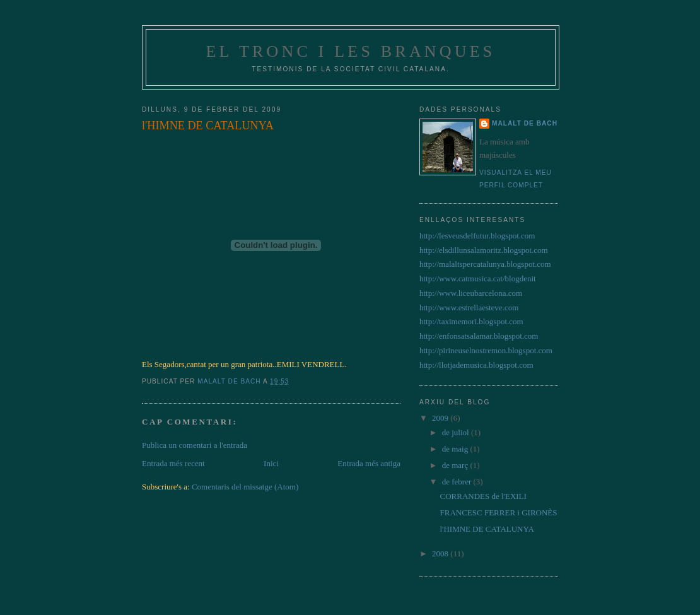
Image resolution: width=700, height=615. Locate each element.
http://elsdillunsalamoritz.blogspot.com (484, 250)
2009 (441, 418)
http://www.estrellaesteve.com (469, 307)
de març (456, 465)
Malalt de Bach (525, 123)
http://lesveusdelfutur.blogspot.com (477, 236)
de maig (456, 449)
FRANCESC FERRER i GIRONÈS (498, 512)
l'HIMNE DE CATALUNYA (487, 529)
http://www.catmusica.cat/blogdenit (478, 278)
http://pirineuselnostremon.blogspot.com (486, 350)
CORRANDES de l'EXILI (483, 496)
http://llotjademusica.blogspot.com (476, 365)
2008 (441, 553)
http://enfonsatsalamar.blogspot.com (479, 336)
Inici (271, 463)
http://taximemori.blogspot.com (471, 321)
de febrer (458, 482)
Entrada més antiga (369, 463)
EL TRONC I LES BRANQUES (350, 51)
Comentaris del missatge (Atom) (245, 487)
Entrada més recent (173, 463)
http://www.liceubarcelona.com (471, 293)
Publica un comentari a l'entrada (195, 445)
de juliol (457, 432)
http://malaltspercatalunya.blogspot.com (485, 264)
